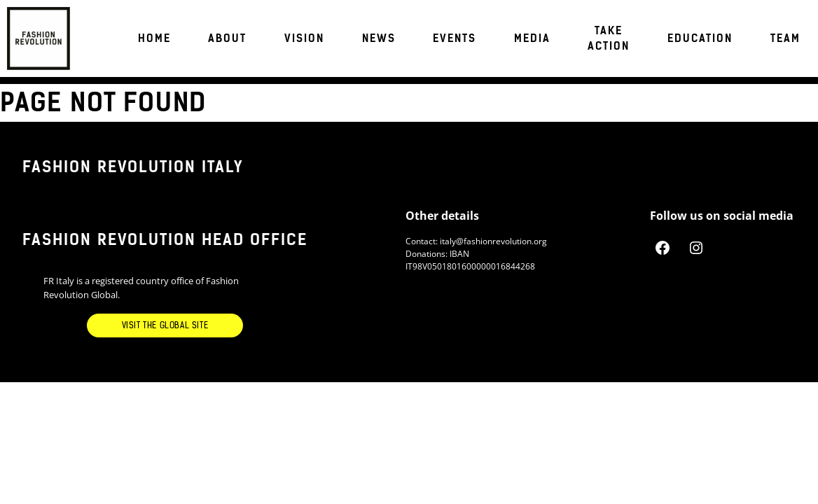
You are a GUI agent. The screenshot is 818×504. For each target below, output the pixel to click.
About (227, 38)
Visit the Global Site (165, 325)
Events (455, 38)
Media (532, 38)
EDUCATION (700, 38)
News (379, 38)
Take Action (609, 39)
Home (154, 38)
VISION (304, 38)
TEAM (785, 38)
